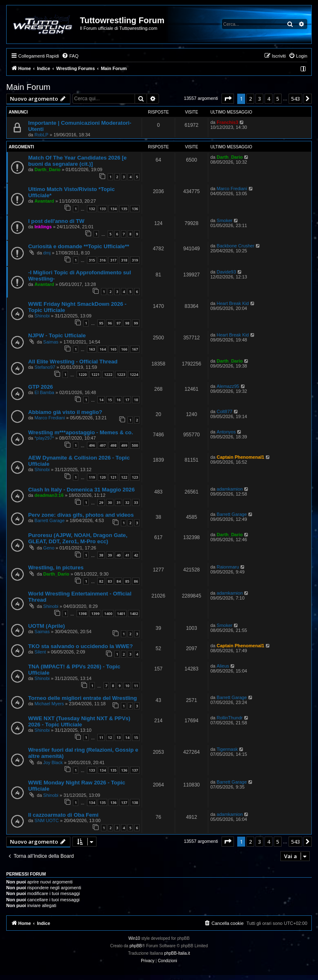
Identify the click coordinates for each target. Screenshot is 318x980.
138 (135, 802)
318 (124, 260)
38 (101, 555)
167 (135, 349)
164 (102, 349)
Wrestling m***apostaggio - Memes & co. (81, 432)
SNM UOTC (47, 820)
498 (113, 445)
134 (113, 209)
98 (127, 323)
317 (113, 260)
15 (110, 400)
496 (92, 445)
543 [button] (295, 99)
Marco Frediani (232, 189)
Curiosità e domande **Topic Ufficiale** (79, 246)
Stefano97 (45, 367)
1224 (134, 374)
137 (135, 770)
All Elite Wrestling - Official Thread (73, 362)
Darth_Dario (47, 169)
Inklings (43, 227)
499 (124, 445)
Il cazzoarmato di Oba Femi (63, 815)
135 (124, 209)
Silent (40, 652)
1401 (121, 613)
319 (135, 260)
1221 (95, 374)
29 (101, 502)
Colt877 (224, 411)
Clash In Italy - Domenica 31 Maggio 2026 (81, 490)
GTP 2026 (41, 387)
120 (102, 477)
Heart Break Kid (233, 303)
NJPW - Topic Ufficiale (57, 335)
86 (136, 581)
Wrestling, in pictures (56, 567)
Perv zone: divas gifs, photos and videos (81, 515)
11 (136, 686)
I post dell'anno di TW (56, 221)
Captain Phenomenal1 (240, 457)
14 (101, 400)
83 (110, 581)
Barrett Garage (49, 520)
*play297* (44, 438)
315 (92, 260)
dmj (47, 253)
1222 (108, 374)
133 (102, 209)
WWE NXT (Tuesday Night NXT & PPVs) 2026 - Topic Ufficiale (79, 721)
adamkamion (230, 489)
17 (127, 400)
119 (92, 477)
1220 (82, 374)
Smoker (224, 220)
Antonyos (226, 432)
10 (127, 686)
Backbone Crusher (235, 246)
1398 (82, 613)
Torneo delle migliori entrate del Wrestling (83, 698)
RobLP (41, 135)
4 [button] (269, 99)
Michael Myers (49, 704)
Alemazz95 (228, 386)
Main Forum (28, 87)
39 (110, 555)
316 (102, 260)
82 (101, 581)
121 (113, 477)
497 (102, 445)
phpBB (136, 946)
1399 (95, 613)
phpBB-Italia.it (177, 953)
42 (136, 555)
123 (135, 477)
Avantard (44, 201)
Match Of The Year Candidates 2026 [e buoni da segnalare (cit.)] (77, 161)
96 (110, 323)
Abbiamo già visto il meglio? (65, 412)
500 (135, 445)
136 (135, 209)
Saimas (51, 342)
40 (118, 555)
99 (136, 323)
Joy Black (53, 762)
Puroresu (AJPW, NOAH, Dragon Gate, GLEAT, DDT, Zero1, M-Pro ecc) (78, 538)
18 (136, 400)
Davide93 (226, 272)
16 (118, 400)
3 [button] (259, 99)
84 (118, 581)
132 (92, 209)
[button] (228, 99)
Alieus (223, 666)
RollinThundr (229, 718)
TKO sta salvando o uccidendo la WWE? (81, 646)
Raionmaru (228, 567)
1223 (121, 374)
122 (124, 477)
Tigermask (227, 749)
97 (118, 323)
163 (92, 349)
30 (110, 502)
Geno (49, 548)
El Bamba (44, 392)
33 (136, 502)
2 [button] (250, 99)
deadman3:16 (49, 495)
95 (101, 323)
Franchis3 (227, 122)
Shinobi (42, 316)
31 (118, 502)
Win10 (134, 938)
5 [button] (278, 99)
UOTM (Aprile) (47, 626)
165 (113, 349)
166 (124, 349)
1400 (108, 613)
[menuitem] (70, 56)
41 (127, 555)
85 (127, 581)
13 (118, 737)
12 (110, 737)
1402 (134, 613)
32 (127, 502)
